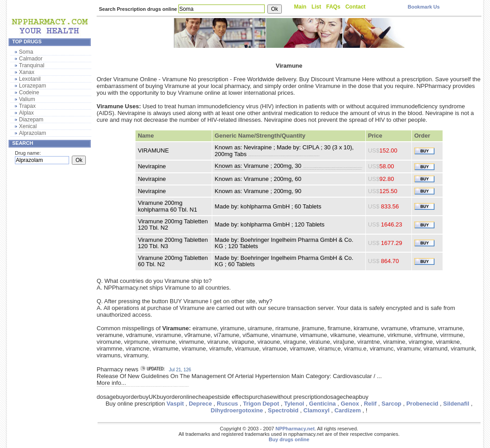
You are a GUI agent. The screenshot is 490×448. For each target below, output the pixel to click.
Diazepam (31, 120)
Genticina (322, 404)
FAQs (333, 7)
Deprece (200, 404)
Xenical (28, 126)
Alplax (26, 113)
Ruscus (227, 404)
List (316, 7)
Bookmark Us (424, 7)
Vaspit (175, 404)
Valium (27, 99)
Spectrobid (283, 410)
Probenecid (422, 404)
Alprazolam (33, 133)
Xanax (27, 72)
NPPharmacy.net (295, 429)
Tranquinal (32, 65)
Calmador (31, 59)
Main (300, 7)
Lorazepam (33, 86)
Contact (356, 7)
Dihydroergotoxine (237, 410)
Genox (350, 404)
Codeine (29, 92)
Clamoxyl (317, 410)
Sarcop (392, 404)
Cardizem (348, 410)
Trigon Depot (261, 404)
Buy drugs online (289, 439)
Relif (370, 404)
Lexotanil (30, 79)
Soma (26, 52)
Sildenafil (456, 404)
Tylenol (294, 404)
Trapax (27, 106)
